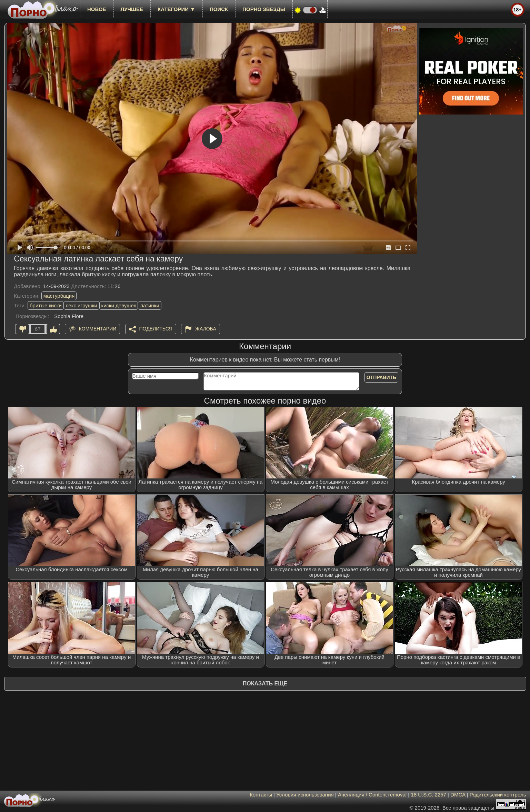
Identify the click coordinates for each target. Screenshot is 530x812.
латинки (149, 305)
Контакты (261, 795)
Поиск (219, 9)
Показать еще (265, 684)
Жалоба (206, 329)
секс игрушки (82, 305)
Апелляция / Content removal (372, 795)
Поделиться (156, 329)
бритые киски (46, 305)
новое (97, 9)
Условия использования (305, 795)
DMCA (458, 795)
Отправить (382, 377)
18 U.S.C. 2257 (428, 795)
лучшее (132, 9)
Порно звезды (264, 9)
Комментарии (98, 329)
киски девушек (119, 305)
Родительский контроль (498, 795)
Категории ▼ (176, 9)
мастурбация (59, 296)
